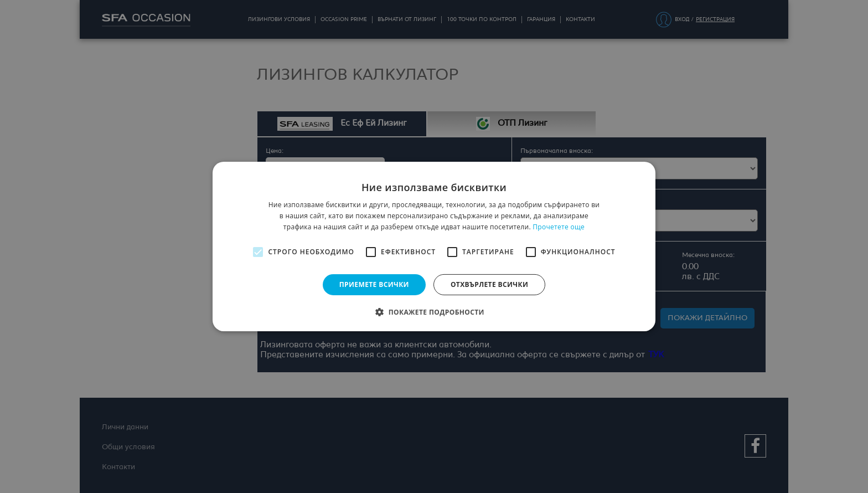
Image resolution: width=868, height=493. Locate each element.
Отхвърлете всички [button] (489, 284)
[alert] (434, 247)
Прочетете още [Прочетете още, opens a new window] (559, 227)
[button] (434, 312)
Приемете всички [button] (374, 284)
